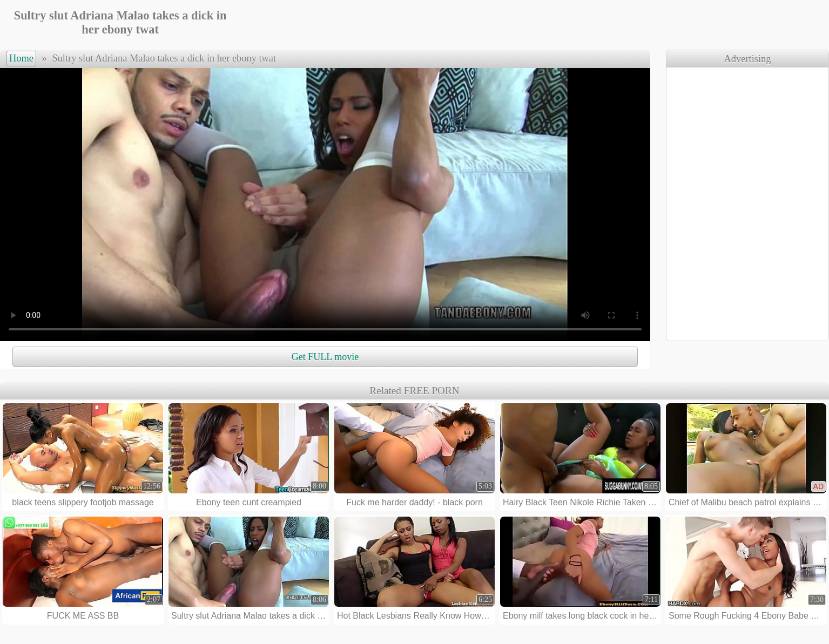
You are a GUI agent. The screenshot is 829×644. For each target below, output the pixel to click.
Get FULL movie (325, 357)
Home (21, 58)
